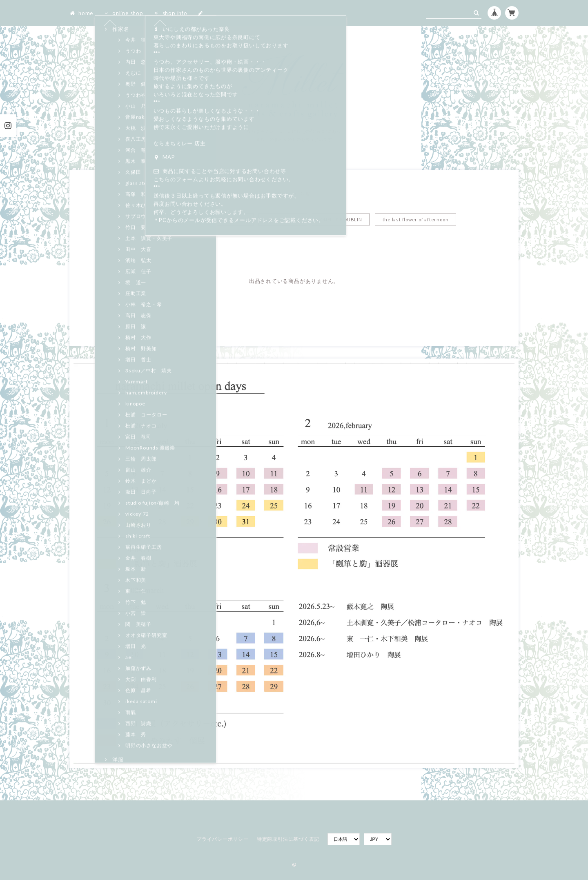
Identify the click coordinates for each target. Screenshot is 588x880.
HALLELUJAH (231, 219)
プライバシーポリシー (223, 839)
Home (284, 194)
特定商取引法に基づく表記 (288, 839)
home (81, 13)
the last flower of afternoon (416, 219)
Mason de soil (283, 219)
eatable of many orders (167, 219)
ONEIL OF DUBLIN (341, 219)
